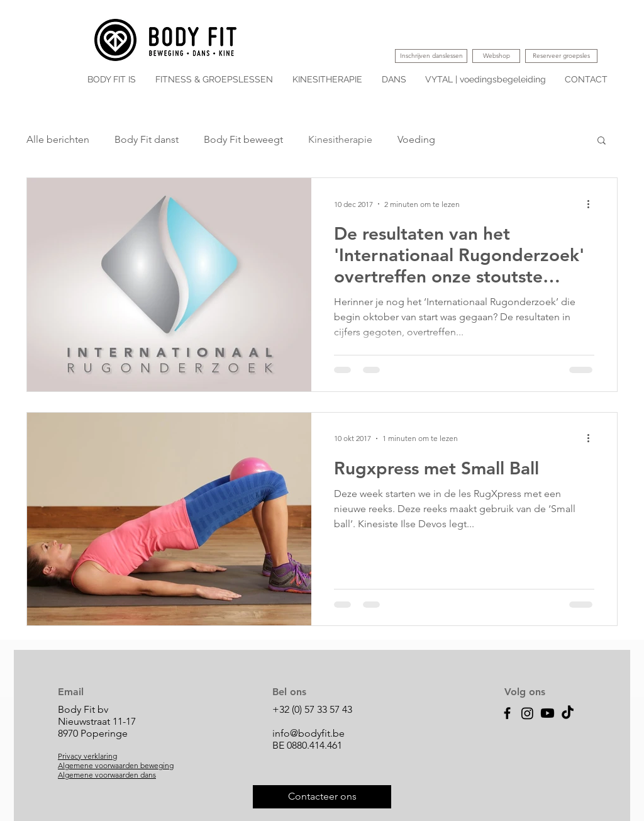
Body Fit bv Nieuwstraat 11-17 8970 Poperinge (97, 721)
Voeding (416, 139)
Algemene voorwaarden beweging (116, 765)
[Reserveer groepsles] (561, 56)
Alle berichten (58, 139)
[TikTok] (568, 713)
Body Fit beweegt (243, 139)
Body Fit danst (147, 139)
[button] (602, 141)
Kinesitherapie (340, 139)
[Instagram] (527, 713)
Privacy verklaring (87, 756)
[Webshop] (496, 56)
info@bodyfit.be (308, 733)
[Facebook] (507, 713)
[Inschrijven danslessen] (431, 56)
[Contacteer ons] (322, 797)
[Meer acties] (592, 204)
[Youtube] (547, 713)
